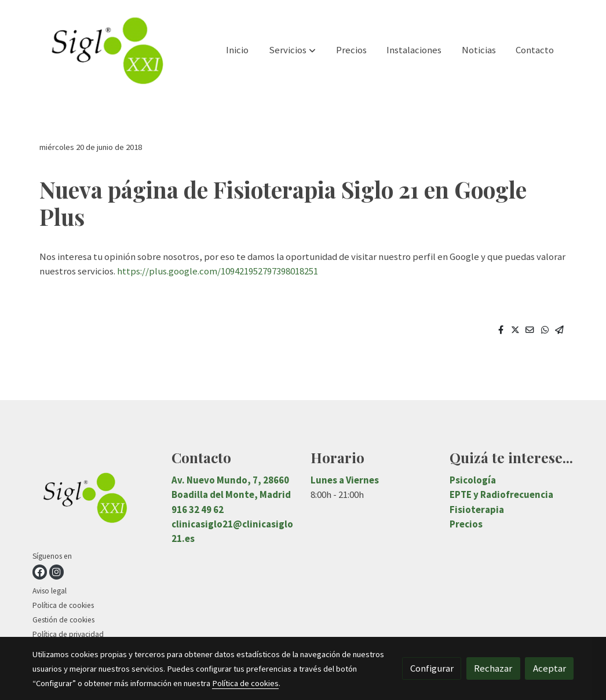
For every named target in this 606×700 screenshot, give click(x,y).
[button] (292, 50)
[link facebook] (40, 572)
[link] (107, 50)
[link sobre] (95, 500)
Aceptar (550, 668)
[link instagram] (56, 572)
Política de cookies (63, 605)
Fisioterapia (477, 510)
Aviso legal (50, 591)
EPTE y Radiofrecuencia (501, 494)
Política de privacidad (68, 634)
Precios (466, 524)
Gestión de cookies (63, 620)
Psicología (473, 480)
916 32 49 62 (198, 510)
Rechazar (493, 668)
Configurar (432, 668)
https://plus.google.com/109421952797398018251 (218, 271)
